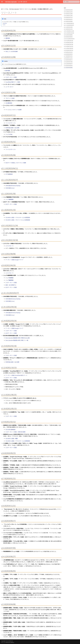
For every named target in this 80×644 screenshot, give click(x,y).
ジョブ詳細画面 (9, 278)
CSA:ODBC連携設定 (10, 429)
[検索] (71, 2)
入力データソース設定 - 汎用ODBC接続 (15, 432)
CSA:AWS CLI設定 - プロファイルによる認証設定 (18, 220)
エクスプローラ (9, 246)
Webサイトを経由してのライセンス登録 (16, 163)
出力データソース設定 (11, 204)
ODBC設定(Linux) (10, 188)
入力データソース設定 (11, 77)
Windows (5, 23)
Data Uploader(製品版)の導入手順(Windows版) (18, 338)
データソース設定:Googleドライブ (14, 260)
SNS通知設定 (9, 103)
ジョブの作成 (9, 134)
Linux (4, 25)
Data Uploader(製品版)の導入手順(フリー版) (17, 340)
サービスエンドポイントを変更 (13, 110)
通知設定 (8, 38)
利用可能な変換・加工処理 (12, 128)
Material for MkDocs (10, 642)
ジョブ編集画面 (9, 199)
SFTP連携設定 (9, 174)
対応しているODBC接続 (12, 51)
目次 (65, 8)
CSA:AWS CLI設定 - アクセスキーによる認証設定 (18, 217)
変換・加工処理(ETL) (11, 285)
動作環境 (8, 71)
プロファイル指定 (10, 98)
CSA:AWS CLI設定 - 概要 (12, 438)
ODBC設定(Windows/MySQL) (13, 186)
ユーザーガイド (9, 87)
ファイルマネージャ (11, 123)
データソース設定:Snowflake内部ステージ (16, 375)
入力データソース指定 (11, 355)
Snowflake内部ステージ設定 (13, 82)
